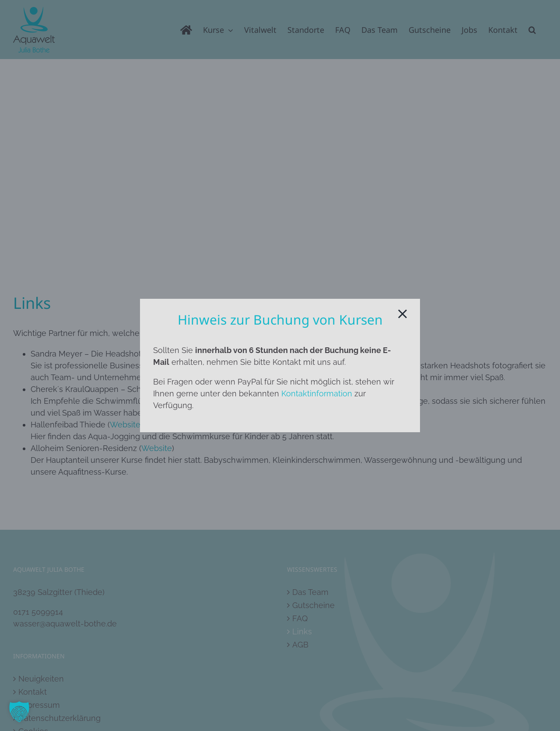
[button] (19, 712)
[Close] (402, 314)
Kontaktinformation (317, 393)
